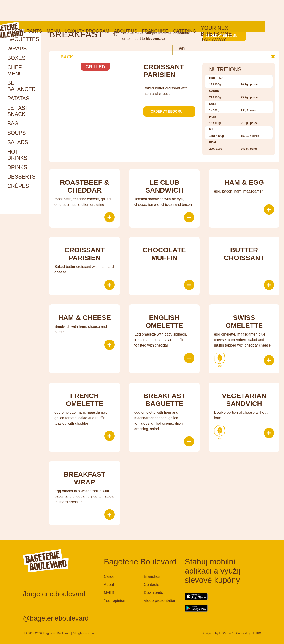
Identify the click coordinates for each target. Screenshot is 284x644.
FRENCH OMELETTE (85, 400)
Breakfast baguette (164, 400)
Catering (204, 10)
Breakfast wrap (85, 478)
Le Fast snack (18, 111)
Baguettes (23, 39)
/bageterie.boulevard (54, 594)
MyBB (109, 593)
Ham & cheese (84, 318)
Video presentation (160, 601)
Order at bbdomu (224, 36)
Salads (18, 142)
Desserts (22, 177)
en (201, 28)
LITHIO (256, 633)
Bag (13, 124)
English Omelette (164, 321)
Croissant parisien (85, 254)
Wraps (17, 49)
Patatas (18, 99)
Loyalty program (106, 10)
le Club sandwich (164, 186)
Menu (72, 10)
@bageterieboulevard (56, 618)
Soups (17, 133)
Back (63, 57)
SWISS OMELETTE (244, 321)
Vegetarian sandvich (244, 400)
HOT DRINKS (17, 155)
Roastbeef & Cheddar (85, 186)
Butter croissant (244, 254)
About (109, 585)
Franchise (174, 10)
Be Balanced (22, 86)
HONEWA (226, 633)
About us (145, 10)
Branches (152, 577)
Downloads (153, 593)
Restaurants (44, 10)
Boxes (16, 58)
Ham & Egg (244, 182)
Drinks (17, 167)
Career (110, 577)
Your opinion (115, 601)
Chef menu (15, 70)
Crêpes (18, 186)
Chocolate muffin (164, 254)
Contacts (151, 585)
